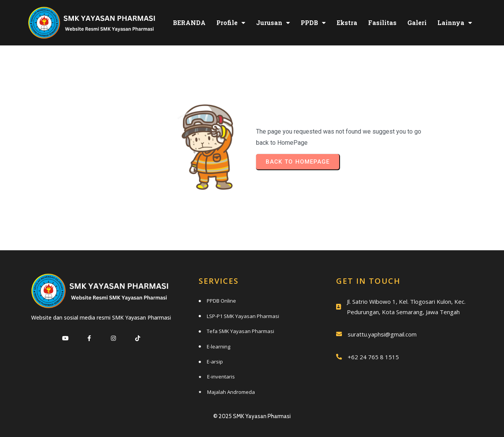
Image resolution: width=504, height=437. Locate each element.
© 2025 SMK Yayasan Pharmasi (252, 416)
